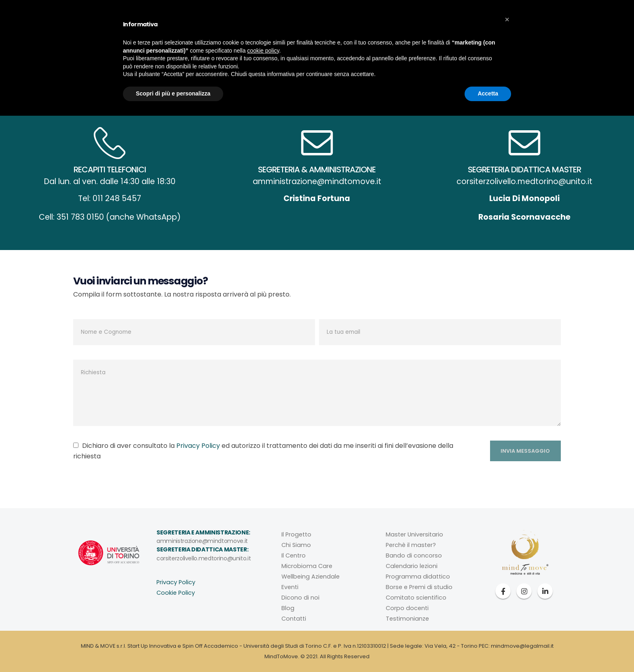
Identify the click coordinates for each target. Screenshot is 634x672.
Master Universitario (414, 534)
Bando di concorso (414, 555)
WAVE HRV (529, 10)
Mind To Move (187, 50)
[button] (507, 576)
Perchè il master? (411, 545)
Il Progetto (296, 534)
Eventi (394, 50)
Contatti (455, 50)
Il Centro (234, 50)
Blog (423, 50)
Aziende (322, 50)
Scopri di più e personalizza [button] (173, 650)
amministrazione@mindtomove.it (202, 541)
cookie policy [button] (263, 607)
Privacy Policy (198, 446)
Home (332, 92)
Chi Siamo (296, 545)
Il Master (360, 50)
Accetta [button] (488, 650)
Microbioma (278, 50)
